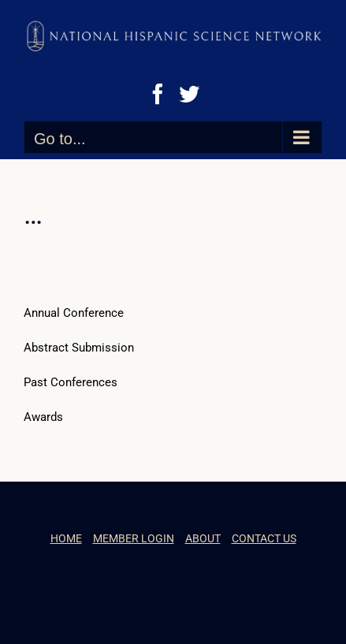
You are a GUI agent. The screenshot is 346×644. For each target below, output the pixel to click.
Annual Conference (74, 313)
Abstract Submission (79, 348)
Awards (43, 417)
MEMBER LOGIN (134, 538)
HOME (66, 538)
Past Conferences (71, 382)
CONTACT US (264, 538)
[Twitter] (189, 94)
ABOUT (203, 538)
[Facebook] (158, 94)
